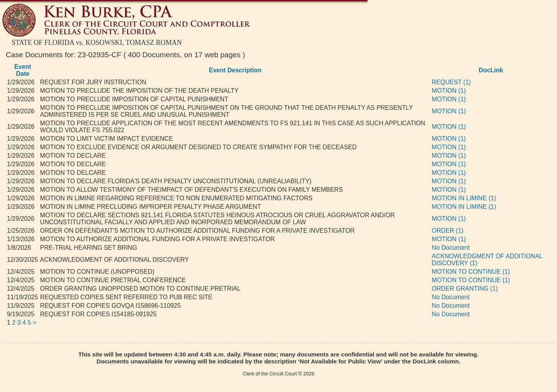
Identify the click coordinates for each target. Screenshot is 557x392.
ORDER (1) (448, 231)
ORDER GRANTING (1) (465, 289)
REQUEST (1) (451, 82)
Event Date (23, 70)
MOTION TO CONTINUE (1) (471, 272)
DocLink (491, 70)
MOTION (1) (449, 91)
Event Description (235, 70)
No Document (451, 248)
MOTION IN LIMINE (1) (464, 198)
